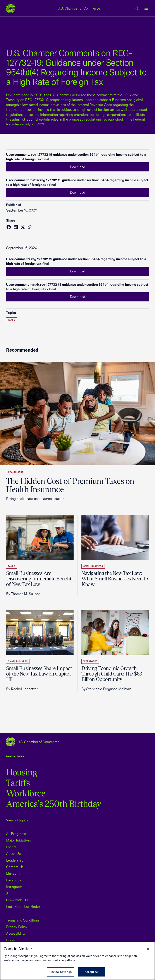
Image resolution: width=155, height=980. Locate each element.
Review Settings (61, 972)
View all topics (17, 820)
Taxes (12, 320)
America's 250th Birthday (54, 804)
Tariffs (18, 783)
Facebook (14, 880)
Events (11, 847)
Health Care (16, 472)
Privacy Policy (17, 927)
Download (78, 167)
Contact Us (15, 867)
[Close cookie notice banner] (148, 949)
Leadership (15, 860)
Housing (22, 772)
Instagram (14, 887)
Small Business (93, 566)
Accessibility (16, 933)
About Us (13, 853)
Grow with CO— (19, 900)
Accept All (92, 972)
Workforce (90, 661)
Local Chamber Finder (23, 906)
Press (10, 940)
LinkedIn (13, 873)
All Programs (16, 834)
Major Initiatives (19, 840)
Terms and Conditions (23, 920)
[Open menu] (146, 8)
